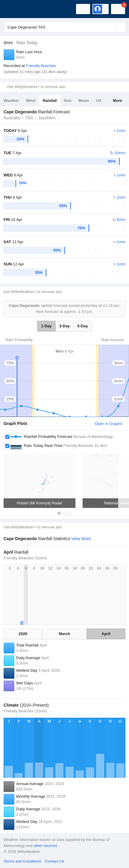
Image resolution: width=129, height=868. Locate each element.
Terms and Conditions (22, 861)
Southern (47, 118)
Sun (68, 101)
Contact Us (54, 861)
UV (99, 101)
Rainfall (50, 101)
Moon (84, 101)
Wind (31, 101)
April (106, 634)
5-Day (82, 326)
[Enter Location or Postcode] (64, 27)
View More (81, 539)
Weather (11, 101)
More (117, 101)
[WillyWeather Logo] (13, 9)
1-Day (46, 326)
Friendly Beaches (41, 66)
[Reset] (110, 27)
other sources (45, 846)
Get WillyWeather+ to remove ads (36, 87)
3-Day (64, 326)
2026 (23, 634)
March (64, 634)
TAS (29, 118)
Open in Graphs (108, 424)
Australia (12, 118)
